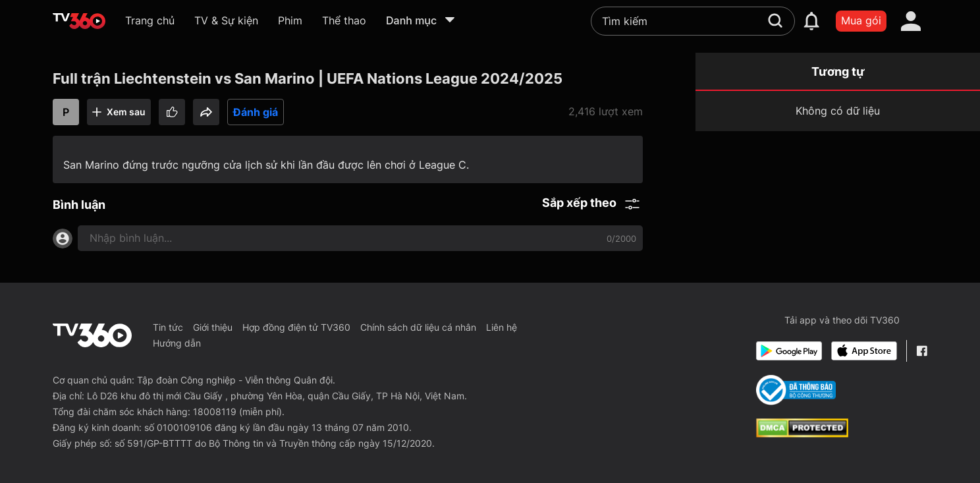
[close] (944, 39)
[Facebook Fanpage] (922, 351)
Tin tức (168, 327)
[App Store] (864, 351)
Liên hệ (502, 327)
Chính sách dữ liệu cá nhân (418, 327)
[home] (79, 21)
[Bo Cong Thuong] (796, 390)
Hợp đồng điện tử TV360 (296, 327)
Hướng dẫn (177, 343)
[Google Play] (789, 351)
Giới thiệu (213, 327)
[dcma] (802, 434)
